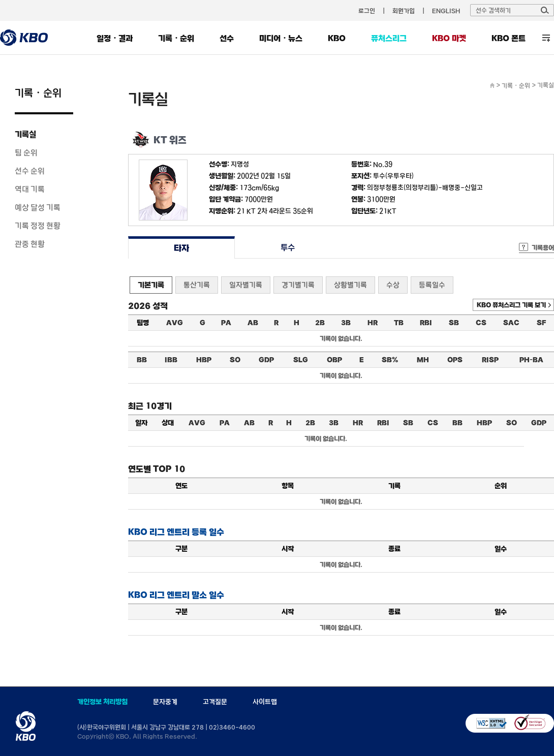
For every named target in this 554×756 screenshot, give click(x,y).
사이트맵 (265, 702)
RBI (426, 323)
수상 (393, 285)
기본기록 (151, 285)
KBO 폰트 (509, 38)
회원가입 (404, 11)
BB (142, 360)
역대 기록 (30, 189)
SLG (301, 360)
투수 (288, 248)
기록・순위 (176, 38)
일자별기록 (246, 285)
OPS (455, 360)
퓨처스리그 (389, 38)
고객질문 (215, 702)
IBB (171, 360)
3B (346, 323)
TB (399, 323)
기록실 (25, 134)
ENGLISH (446, 11)
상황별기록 (350, 285)
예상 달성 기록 (38, 207)
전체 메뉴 (546, 38)
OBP (334, 360)
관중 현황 (30, 244)
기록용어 (543, 247)
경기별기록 (298, 285)
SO (235, 360)
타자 (181, 248)
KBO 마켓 (449, 38)
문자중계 (165, 702)
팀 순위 (26, 152)
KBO (337, 38)
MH (423, 360)
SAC (511, 323)
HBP (204, 360)
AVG (175, 323)
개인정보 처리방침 (102, 702)
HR (373, 323)
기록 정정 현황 (38, 226)
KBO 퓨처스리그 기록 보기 (511, 305)
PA (226, 323)
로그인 (367, 11)
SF (541, 323)
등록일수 (432, 285)
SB (454, 323)
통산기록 (197, 285)
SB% (390, 360)
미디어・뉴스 (281, 38)
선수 (227, 38)
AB (253, 323)
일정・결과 (115, 38)
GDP (266, 360)
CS (481, 323)
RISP (490, 360)
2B (320, 323)
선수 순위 (30, 171)
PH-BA (531, 360)
